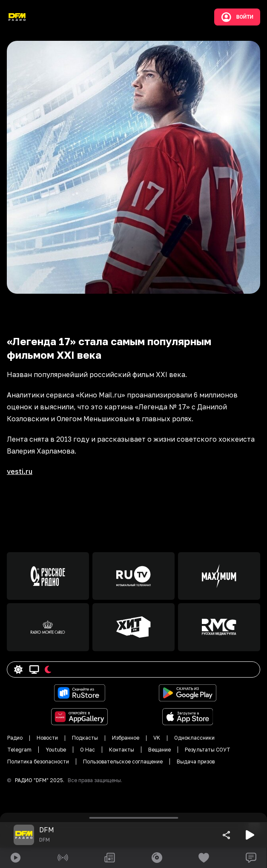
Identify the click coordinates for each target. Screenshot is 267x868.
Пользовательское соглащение (123, 762)
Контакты (122, 750)
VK (157, 738)
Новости (47, 738)
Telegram (19, 750)
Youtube (56, 750)
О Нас (88, 750)
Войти (237, 17)
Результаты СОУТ (208, 750)
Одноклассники (194, 738)
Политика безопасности (38, 762)
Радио (15, 738)
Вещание (159, 750)
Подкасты (85, 738)
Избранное (126, 738)
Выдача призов (196, 762)
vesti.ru (20, 471)
